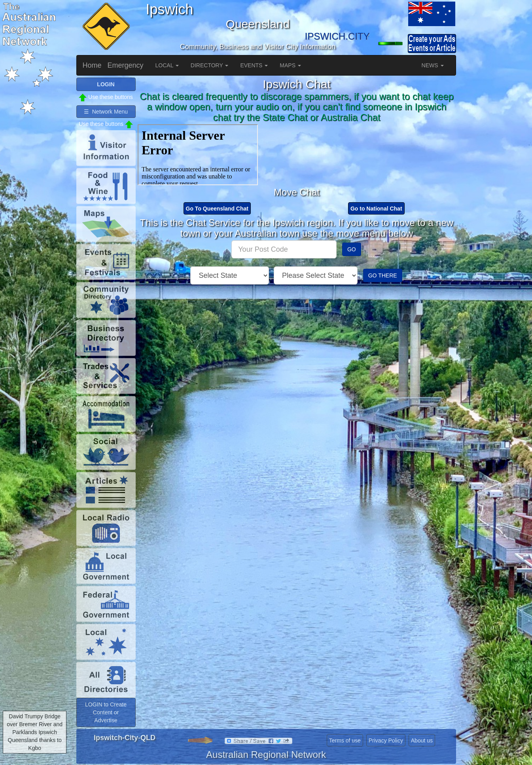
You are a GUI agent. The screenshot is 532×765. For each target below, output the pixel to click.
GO (352, 249)
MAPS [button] (290, 65)
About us (422, 740)
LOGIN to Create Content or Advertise (106, 712)
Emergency (126, 65)
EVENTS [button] (254, 65)
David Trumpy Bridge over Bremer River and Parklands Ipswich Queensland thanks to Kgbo (35, 732)
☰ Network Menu (106, 112)
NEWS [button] (433, 65)
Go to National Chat (376, 209)
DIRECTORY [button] (210, 65)
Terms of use (345, 740)
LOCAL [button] (167, 65)
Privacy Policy (386, 740)
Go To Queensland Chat (217, 209)
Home (92, 65)
